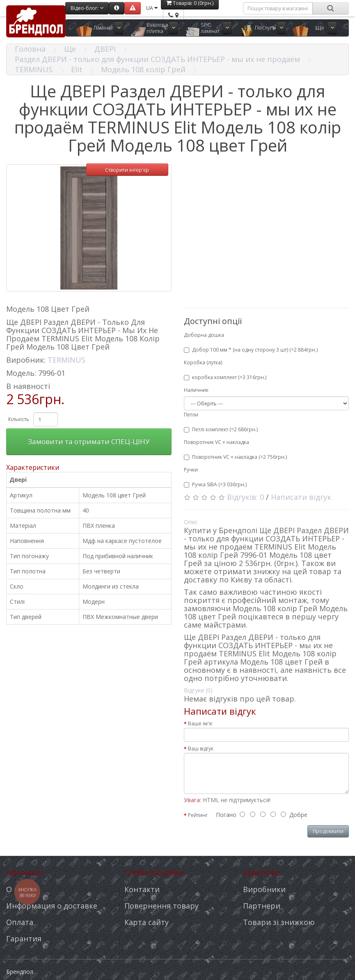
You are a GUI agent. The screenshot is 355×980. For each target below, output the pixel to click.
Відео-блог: (87, 8)
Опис (191, 522)
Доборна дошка (204, 335)
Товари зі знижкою (279, 922)
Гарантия (24, 939)
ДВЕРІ (105, 49)
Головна (30, 49)
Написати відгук (301, 497)
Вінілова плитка (157, 28)
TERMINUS (34, 69)
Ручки (191, 470)
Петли (191, 415)
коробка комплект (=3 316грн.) (225, 377)
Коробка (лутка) (203, 362)
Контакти (142, 889)
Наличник (196, 390)
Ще (320, 28)
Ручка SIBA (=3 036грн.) (215, 484)
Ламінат (103, 28)
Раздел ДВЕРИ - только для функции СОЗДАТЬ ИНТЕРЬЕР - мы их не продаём (157, 59)
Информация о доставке (52, 906)
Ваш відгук (201, 749)
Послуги (265, 28)
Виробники (264, 889)
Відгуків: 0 (245, 497)
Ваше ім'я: (200, 723)
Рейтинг (198, 815)
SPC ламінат (210, 28)
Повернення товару (161, 906)
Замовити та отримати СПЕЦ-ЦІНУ (89, 441)
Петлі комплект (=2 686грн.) (221, 429)
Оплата (20, 922)
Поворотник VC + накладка (216, 442)
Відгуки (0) (198, 690)
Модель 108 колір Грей (143, 69)
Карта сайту (147, 922)
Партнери (262, 906)
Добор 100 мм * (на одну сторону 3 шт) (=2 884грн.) (251, 350)
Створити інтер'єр (127, 170)
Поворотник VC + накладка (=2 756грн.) (235, 457)
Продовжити (328, 831)
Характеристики (33, 467)
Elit (77, 69)
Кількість (19, 419)
